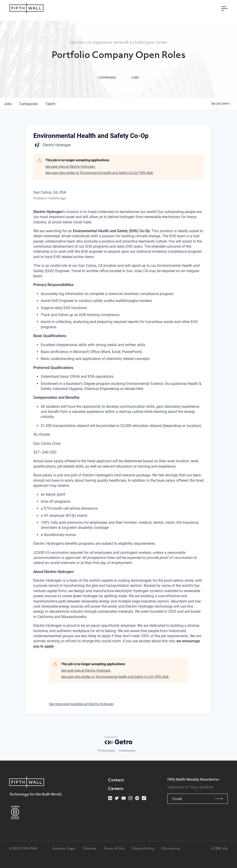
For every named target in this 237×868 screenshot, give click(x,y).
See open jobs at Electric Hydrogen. (70, 167)
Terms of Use (114, 848)
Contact (116, 780)
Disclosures (171, 848)
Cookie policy (127, 751)
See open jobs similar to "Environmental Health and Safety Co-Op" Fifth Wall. (99, 173)
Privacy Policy (143, 848)
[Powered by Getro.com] (118, 740)
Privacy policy (107, 751)
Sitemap (89, 848)
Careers (116, 788)
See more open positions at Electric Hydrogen (81, 704)
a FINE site (219, 848)
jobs (8, 104)
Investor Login (64, 848)
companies (28, 104)
